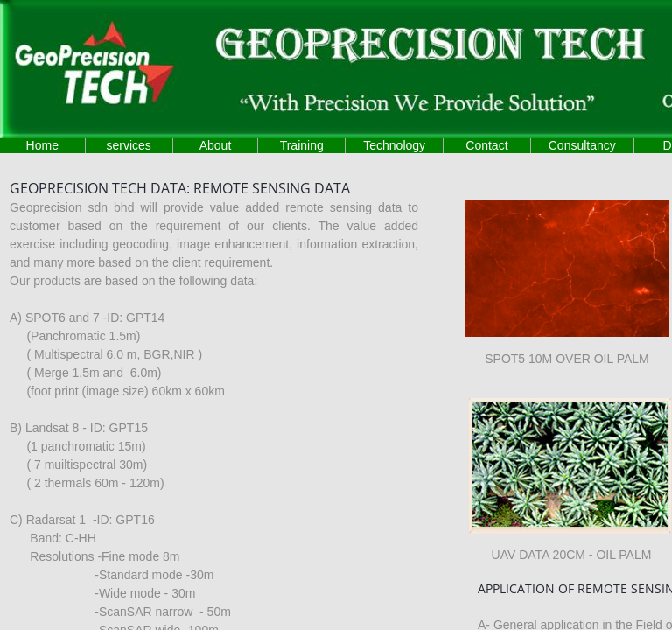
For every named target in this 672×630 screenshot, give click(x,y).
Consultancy (582, 145)
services (128, 145)
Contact (486, 145)
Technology (394, 145)
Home (42, 145)
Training (302, 145)
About (216, 145)
